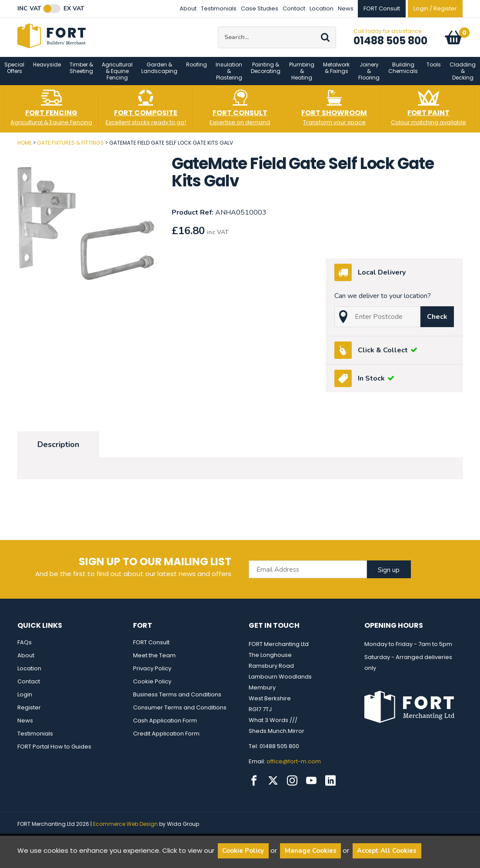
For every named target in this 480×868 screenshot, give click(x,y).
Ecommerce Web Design (125, 831)
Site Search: (218, 30)
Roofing (197, 71)
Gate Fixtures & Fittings (70, 150)
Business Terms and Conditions (177, 701)
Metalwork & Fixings (336, 75)
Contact (294, 8)
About (188, 8)
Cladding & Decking (463, 78)
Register (29, 714)
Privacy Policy (152, 675)
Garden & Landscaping (159, 75)
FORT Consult (151, 649)
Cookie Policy (152, 688)
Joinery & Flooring (369, 78)
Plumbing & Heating (302, 78)
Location (322, 8)
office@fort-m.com (294, 768)
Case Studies (260, 8)
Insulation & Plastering (229, 78)
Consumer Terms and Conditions (180, 714)
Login (25, 701)
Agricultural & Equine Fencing (117, 78)
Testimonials (219, 8)
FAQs (25, 649)
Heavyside (47, 71)
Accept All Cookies (387, 851)
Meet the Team (154, 662)
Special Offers (14, 75)
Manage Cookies (311, 851)
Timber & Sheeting (81, 75)
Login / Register (435, 8)
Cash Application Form (165, 727)
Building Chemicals (403, 75)
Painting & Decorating (266, 75)
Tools (434, 71)
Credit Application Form (166, 740)
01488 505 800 (390, 44)
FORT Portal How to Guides (54, 754)
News (346, 8)
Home (25, 150)
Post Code (0, 147)
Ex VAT (74, 9)
